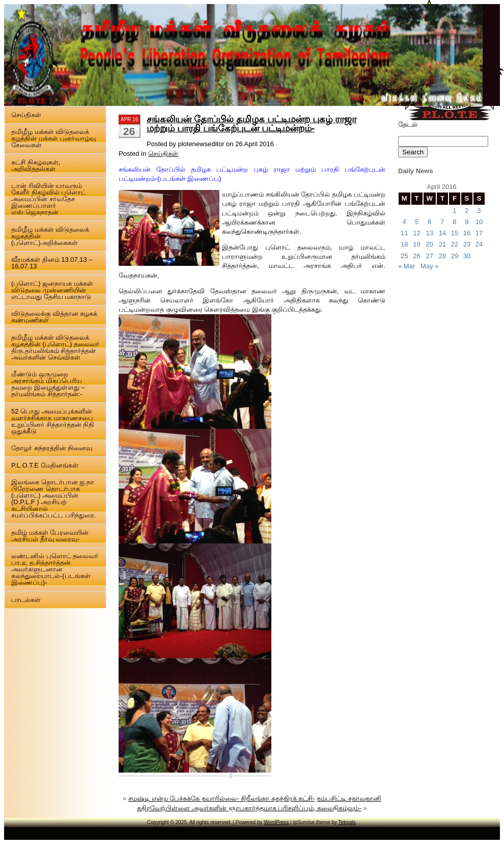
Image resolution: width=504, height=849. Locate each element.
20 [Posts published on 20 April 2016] (429, 244)
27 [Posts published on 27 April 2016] (429, 256)
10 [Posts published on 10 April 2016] (479, 222)
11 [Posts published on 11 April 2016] (404, 233)
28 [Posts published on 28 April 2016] (442, 256)
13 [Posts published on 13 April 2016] (429, 233)
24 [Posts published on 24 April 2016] (479, 244)
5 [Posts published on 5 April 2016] (417, 222)
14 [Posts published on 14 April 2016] (442, 233)
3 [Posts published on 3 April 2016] (479, 211)
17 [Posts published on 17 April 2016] (479, 233)
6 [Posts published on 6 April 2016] (429, 222)
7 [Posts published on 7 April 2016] (442, 222)
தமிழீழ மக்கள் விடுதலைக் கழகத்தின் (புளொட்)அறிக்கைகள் (50, 236)
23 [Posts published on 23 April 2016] (467, 244)
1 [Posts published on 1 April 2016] (454, 211)
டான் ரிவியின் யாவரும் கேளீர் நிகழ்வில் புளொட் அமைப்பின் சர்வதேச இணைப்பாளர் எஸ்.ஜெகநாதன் (49, 199)
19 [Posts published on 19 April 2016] (416, 244)
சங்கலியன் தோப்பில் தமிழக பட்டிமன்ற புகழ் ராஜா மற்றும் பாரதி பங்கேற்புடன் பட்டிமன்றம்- (251, 124)
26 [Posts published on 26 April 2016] (416, 256)
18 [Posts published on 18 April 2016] (404, 244)
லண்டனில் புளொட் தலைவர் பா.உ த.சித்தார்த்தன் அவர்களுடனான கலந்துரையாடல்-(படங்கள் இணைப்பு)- (55, 569)
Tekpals (347, 822)
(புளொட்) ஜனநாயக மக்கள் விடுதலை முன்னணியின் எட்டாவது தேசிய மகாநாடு (52, 290)
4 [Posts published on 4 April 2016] (404, 222)
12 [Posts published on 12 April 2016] (416, 233)
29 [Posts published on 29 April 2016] (455, 256)
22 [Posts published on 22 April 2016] (455, 244)
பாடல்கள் (26, 600)
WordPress (276, 822)
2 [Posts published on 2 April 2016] (467, 211)
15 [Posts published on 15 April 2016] (455, 233)
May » (429, 266)
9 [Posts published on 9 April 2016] (467, 222)
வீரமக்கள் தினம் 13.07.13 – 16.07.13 (52, 263)
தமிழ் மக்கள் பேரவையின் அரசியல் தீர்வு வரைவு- (50, 536)
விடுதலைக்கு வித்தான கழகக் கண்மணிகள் (54, 317)
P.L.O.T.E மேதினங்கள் (45, 465)
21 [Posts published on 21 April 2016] (442, 244)
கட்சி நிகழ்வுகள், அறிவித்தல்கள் (36, 166)
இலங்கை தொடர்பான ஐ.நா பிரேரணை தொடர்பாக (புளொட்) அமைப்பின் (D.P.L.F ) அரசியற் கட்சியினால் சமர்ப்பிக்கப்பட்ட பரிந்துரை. (53, 499)
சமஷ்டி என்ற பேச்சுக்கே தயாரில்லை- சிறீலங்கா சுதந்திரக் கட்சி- (221, 798)
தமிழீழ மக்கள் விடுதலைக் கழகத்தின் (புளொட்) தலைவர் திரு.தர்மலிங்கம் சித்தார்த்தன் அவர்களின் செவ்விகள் (55, 347)
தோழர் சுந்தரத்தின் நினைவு (52, 448)
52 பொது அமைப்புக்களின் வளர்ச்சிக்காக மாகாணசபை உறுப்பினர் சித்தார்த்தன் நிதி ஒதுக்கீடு (53, 421)
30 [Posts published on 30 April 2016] (467, 256)
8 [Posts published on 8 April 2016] (454, 222)
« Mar (407, 266)
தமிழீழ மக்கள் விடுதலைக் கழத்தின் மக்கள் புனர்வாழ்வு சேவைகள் (53, 138)
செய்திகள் (26, 115)
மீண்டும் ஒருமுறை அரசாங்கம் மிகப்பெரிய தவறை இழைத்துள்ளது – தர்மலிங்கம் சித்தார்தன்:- (48, 384)
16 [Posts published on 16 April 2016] (467, 233)
